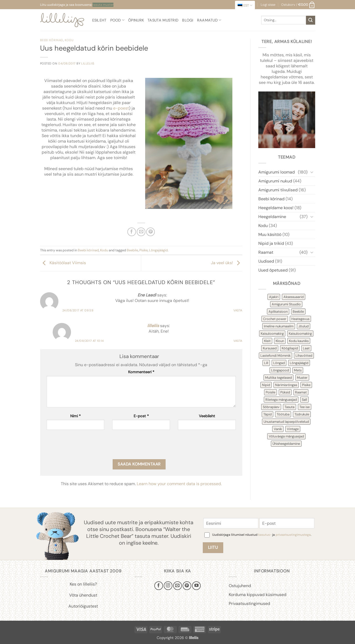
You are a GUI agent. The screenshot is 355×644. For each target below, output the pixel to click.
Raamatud (209, 20)
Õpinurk (136, 20)
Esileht (99, 20)
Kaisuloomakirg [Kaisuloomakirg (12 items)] (272, 334)
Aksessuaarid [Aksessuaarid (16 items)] (294, 297)
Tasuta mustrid (163, 20)
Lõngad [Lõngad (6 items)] (279, 363)
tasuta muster (103, 5)
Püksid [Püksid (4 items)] (285, 392)
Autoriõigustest (83, 606)
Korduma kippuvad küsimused (258, 595)
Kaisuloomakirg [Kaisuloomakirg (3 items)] (300, 334)
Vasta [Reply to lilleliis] (238, 341)
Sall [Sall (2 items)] (304, 400)
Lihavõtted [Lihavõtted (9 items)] (304, 356)
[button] (298, 5)
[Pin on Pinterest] (151, 232)
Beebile (132, 250)
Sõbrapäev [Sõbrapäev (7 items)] (271, 407)
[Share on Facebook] (132, 232)
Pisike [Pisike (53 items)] (306, 385)
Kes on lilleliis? (83, 584)
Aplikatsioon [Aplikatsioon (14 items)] (278, 312)
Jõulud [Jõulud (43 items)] (304, 326)
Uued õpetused (273, 270)
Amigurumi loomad (277, 172)
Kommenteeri (141, 372)
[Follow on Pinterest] (187, 586)
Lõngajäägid (158, 250)
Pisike (144, 250)
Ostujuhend (240, 586)
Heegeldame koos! (276, 208)
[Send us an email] (177, 586)
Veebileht (207, 416)
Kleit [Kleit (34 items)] (267, 341)
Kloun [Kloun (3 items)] (280, 341)
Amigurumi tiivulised (278, 190)
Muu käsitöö (270, 234)
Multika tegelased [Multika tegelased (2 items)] (278, 378)
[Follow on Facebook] (159, 586)
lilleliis (88, 63)
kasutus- (265, 535)
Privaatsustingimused (249, 604)
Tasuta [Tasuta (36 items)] (290, 407)
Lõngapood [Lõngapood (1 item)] (280, 370)
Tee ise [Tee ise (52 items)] (305, 407)
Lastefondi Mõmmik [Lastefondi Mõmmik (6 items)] (275, 356)
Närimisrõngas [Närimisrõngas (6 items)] (286, 385)
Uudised (266, 261)
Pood (118, 20)
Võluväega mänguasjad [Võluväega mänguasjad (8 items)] (286, 436)
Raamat (266, 252)
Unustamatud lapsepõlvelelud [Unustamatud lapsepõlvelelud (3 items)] (286, 422)
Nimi (75, 416)
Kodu (69, 40)
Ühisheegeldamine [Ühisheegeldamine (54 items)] (286, 444)
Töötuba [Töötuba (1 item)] (283, 414)
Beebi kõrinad (52, 40)
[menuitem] (245, 5)
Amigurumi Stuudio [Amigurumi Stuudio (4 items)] (286, 304)
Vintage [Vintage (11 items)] (293, 429)
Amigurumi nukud (275, 181)
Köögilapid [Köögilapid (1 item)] (290, 348)
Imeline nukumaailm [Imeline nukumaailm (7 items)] (279, 326)
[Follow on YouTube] (196, 586)
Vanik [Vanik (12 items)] (278, 429)
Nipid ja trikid (271, 243)
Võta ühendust (83, 595)
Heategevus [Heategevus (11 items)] (300, 319)
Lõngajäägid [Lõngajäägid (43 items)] (299, 363)
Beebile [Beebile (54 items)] (298, 312)
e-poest (121, 108)
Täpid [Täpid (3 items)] (267, 414)
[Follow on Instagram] (168, 586)
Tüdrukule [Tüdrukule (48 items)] (302, 414)
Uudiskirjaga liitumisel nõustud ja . (262, 535)
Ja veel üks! (227, 263)
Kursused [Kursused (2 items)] (270, 348)
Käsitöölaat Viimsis (63, 263)
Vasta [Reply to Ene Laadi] (238, 310)
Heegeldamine (272, 217)
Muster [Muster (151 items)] (302, 378)
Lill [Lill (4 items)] (266, 363)
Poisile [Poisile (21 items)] (271, 392)
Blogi (188, 20)
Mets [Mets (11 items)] (298, 370)
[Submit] (310, 20)
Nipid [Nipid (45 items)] (266, 385)
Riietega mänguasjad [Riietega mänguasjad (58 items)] (281, 400)
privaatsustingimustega (293, 535)
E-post (141, 416)
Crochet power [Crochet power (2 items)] (275, 319)
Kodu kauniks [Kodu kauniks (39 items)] (299, 341)
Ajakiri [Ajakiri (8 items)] (274, 297)
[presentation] (86, 446)
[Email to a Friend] (141, 232)
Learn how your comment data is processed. (179, 484)
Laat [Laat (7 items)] (306, 348)
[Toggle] (312, 172)
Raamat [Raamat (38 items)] (301, 392)
